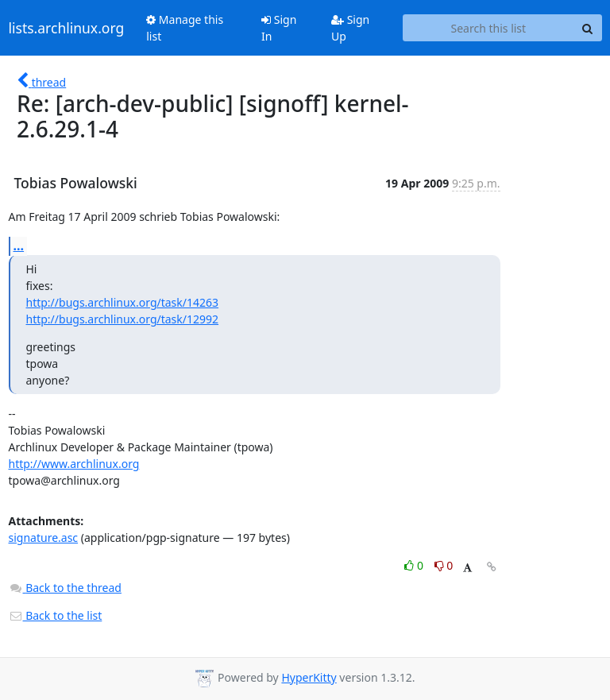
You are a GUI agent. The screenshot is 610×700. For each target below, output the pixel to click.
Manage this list (185, 28)
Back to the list (56, 615)
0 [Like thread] (415, 565)
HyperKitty (309, 677)
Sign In (279, 28)
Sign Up (350, 28)
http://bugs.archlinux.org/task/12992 (123, 319)
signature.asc (44, 538)
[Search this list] (488, 28)
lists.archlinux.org (67, 28)
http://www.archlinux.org (74, 464)
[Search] (588, 28)
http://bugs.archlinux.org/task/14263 (123, 302)
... (19, 246)
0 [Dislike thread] (444, 565)
